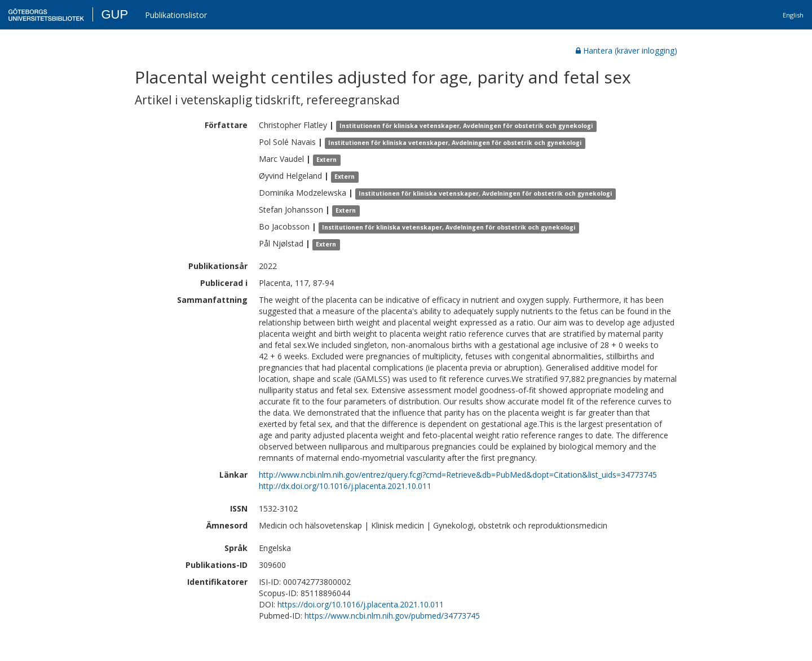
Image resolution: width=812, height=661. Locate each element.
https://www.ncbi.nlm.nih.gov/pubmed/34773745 (392, 616)
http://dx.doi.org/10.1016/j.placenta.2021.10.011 (345, 486)
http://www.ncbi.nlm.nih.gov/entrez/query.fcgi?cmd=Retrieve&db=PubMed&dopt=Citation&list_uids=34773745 (458, 475)
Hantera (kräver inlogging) (626, 50)
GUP (114, 14)
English (793, 15)
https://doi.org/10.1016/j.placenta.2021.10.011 (361, 604)
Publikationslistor (176, 15)
